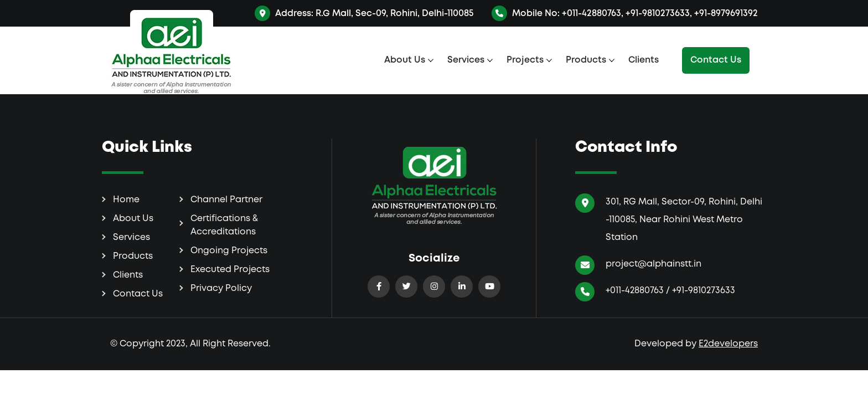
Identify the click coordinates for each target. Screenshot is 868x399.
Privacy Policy (221, 288)
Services (466, 60)
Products (586, 60)
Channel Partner (226, 200)
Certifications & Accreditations (224, 225)
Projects (525, 60)
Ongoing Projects (229, 251)
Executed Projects (230, 270)
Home (126, 200)
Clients (644, 60)
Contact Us (716, 60)
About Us (405, 60)
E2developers (728, 344)
